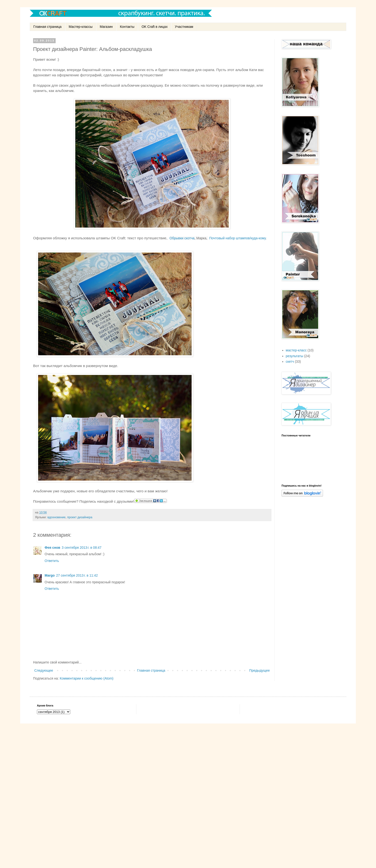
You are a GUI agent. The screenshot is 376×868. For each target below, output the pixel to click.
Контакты (127, 27)
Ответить (52, 561)
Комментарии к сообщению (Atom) (87, 678)
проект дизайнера (80, 517)
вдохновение (57, 517)
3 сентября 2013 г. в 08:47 (82, 548)
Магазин (106, 27)
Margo (50, 575)
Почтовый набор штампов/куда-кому (238, 238)
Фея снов (52, 548)
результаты (295, 356)
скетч (290, 362)
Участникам (184, 27)
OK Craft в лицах (154, 27)
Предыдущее (259, 670)
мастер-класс (296, 350)
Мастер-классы (81, 27)
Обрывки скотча (182, 238)
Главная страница (47, 27)
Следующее (44, 670)
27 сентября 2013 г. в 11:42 (77, 575)
